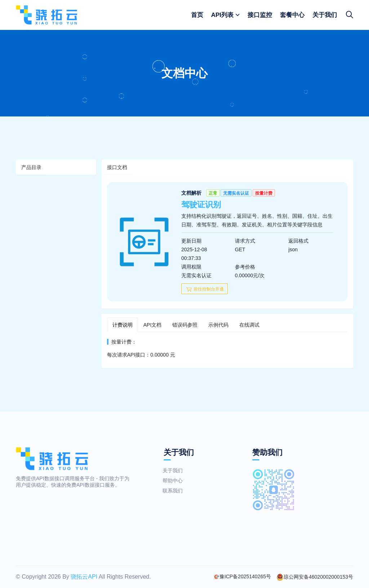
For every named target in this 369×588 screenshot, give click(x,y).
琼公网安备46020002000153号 (315, 577)
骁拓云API (84, 577)
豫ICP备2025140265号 (242, 577)
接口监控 (260, 15)
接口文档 (117, 167)
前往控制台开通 (204, 289)
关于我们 (325, 15)
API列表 (222, 15)
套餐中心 (292, 15)
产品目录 (31, 167)
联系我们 (170, 491)
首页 (197, 15)
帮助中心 (170, 481)
